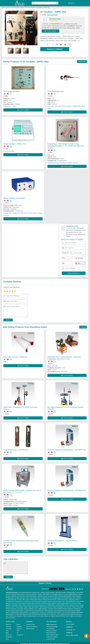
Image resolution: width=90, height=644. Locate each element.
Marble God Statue (58, 606)
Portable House (10, 597)
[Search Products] (33, 3)
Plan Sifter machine (23, 608)
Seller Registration (52, 623)
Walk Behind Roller (61, 591)
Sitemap (8, 625)
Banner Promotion (52, 630)
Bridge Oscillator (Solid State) (14, 197)
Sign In (71, 3)
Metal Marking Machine (46, 606)
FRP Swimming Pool (34, 613)
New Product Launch (52, 634)
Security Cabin (76, 595)
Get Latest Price (52, 14)
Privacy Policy (30, 628)
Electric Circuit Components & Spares (15, 6)
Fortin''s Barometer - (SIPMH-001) (16, 449)
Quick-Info (9, 634)
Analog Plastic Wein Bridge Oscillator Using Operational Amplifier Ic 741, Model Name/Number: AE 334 (66, 145)
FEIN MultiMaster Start (56, 90)
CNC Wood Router (71, 600)
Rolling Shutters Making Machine (20, 611)
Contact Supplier (52, 30)
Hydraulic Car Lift (42, 595)
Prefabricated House (63, 599)
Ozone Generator (10, 617)
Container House (10, 600)
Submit (8, 319)
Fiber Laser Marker (34, 606)
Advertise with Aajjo (52, 625)
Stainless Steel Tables (44, 593)
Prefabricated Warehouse (49, 599)
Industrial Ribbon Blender (18, 593)
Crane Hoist (34, 604)
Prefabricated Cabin (11, 599)
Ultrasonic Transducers (74, 608)
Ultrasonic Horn (33, 608)
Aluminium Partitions (31, 593)
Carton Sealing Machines (71, 593)
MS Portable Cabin (55, 597)
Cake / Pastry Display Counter (19, 606)
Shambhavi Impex (55, 18)
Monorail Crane (42, 604)
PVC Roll (67, 606)
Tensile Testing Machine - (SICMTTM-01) (62, 540)
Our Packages (51, 628)
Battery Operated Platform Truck (60, 615)
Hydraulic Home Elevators (18, 595)
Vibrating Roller (71, 591)
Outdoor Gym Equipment (16, 615)
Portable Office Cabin (23, 599)
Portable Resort (45, 597)
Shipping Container (74, 599)
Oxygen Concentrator (75, 615)
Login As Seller (51, 638)
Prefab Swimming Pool (22, 613)
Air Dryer (68, 610)
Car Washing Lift (34, 611)
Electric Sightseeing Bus (30, 615)
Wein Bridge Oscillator (30, 6)
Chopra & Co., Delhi (10, 105)
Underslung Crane (17, 604)
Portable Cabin (36, 591)
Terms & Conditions (32, 625)
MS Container (77, 597)
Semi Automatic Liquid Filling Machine (54, 610)
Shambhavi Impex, (9, 150)
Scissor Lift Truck (52, 595)
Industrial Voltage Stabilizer (49, 602)
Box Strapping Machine (57, 593)
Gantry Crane (26, 604)
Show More (82, 61)
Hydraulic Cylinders (47, 600)
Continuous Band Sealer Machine (15, 610)
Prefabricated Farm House (22, 597)
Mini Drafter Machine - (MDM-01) (15, 356)
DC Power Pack (36, 600)
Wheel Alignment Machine (54, 611)
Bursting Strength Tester (62, 604)
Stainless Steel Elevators (65, 595)
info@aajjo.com (71, 629)
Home (3, 6)
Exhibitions (9, 636)
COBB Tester (51, 604)
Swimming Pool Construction (48, 613)
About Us (9, 623)
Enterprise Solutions (52, 636)
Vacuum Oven (20, 600)
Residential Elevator (31, 595)
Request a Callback (55, 48)
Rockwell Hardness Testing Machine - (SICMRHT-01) (67, 449)
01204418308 (70, 623)
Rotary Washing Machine (34, 602)
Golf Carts (40, 615)
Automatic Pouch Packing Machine (34, 610)
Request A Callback (45, 582)
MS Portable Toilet (35, 597)
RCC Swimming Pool (63, 613)
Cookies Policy (31, 623)
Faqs (7, 638)
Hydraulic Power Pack (59, 600)
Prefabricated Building (36, 599)
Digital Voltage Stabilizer (64, 602)
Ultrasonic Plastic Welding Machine (58, 608)
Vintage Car (47, 615)
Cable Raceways (43, 608)
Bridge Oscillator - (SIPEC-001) (15, 143)
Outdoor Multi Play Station (48, 591)
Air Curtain (73, 606)
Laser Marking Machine (24, 591)
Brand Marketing (51, 632)
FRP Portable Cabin (67, 597)
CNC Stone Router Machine (19, 602)
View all (83, 326)
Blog (7, 632)
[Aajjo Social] (73, 588)
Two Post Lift (43, 611)
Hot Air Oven (28, 600)
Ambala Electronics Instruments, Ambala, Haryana (63, 162)
